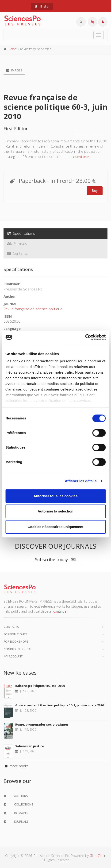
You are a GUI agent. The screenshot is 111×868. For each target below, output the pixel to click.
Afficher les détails (81, 481)
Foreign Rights (16, 634)
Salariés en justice (30, 746)
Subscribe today (55, 560)
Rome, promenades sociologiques (42, 724)
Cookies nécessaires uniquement (56, 527)
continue (60, 611)
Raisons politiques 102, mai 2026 (40, 686)
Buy (95, 190)
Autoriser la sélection (55, 511)
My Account (13, 656)
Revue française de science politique (33, 309)
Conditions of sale (19, 649)
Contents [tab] (17, 253)
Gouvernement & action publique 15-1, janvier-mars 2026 (59, 705)
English (42, 6)
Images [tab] (14, 70)
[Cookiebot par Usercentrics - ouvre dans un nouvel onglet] (85, 337)
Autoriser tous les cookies (56, 496)
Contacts (11, 627)
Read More (81, 157)
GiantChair (98, 856)
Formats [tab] (17, 243)
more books (16, 766)
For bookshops (16, 641)
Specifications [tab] (21, 233)
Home (12, 49)
